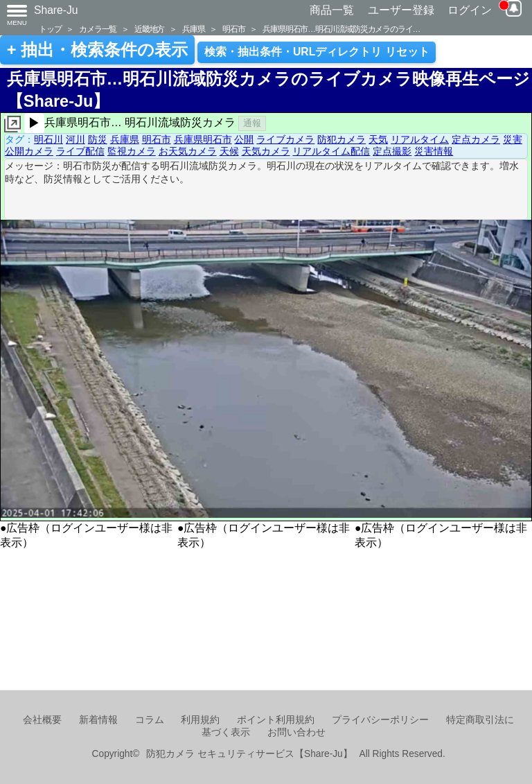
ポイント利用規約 (276, 720)
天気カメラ (266, 151)
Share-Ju (56, 10)
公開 (244, 139)
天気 (378, 139)
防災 (98, 139)
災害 (513, 139)
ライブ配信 (80, 151)
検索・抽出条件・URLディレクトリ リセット (317, 52)
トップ (50, 29)
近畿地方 (149, 29)
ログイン (470, 10)
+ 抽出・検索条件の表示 (97, 50)
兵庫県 (193, 29)
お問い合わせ (296, 732)
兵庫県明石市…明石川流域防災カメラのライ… (341, 29)
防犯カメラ (342, 139)
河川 (76, 139)
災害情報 (434, 151)
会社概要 (42, 720)
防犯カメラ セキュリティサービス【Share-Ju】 (249, 754)
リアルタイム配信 (331, 151)
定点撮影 (392, 151)
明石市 (233, 29)
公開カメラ (29, 151)
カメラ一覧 (98, 29)
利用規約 (200, 720)
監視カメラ (132, 151)
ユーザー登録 (401, 10)
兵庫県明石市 (203, 139)
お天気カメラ (188, 151)
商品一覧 (332, 10)
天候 (229, 151)
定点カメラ (476, 139)
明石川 (48, 139)
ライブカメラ (285, 139)
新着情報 (98, 720)
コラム (150, 720)
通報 (252, 123)
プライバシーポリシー (380, 720)
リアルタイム (420, 139)
